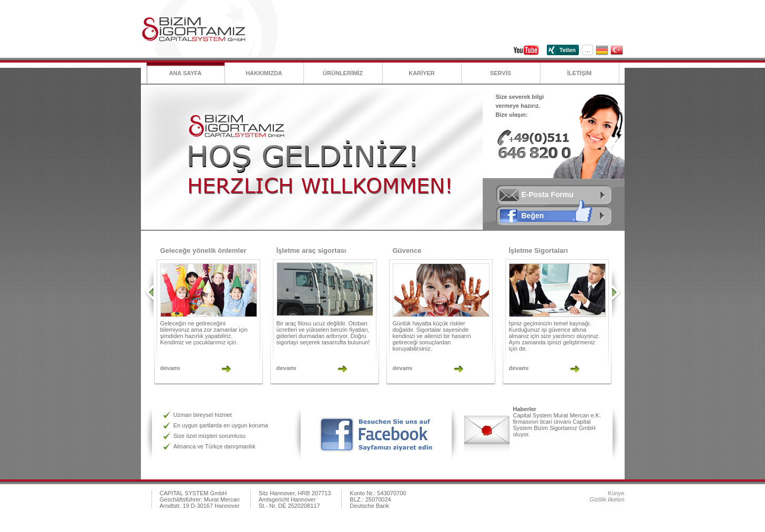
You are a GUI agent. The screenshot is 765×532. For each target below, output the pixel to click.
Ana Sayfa (185, 73)
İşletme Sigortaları (539, 250)
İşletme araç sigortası (312, 250)
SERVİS (501, 73)
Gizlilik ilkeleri (607, 499)
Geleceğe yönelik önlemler (203, 250)
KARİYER (422, 73)
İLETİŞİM (579, 73)
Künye (616, 493)
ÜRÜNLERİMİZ (343, 73)
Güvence (407, 250)
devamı (170, 368)
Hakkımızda (264, 73)
